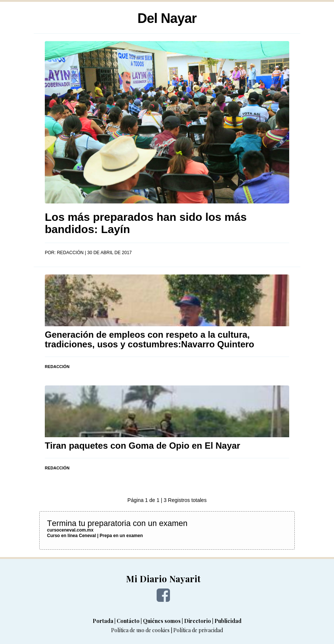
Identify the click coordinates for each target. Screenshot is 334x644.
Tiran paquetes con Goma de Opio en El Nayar (143, 446)
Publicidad (228, 621)
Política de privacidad (198, 630)
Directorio (198, 621)
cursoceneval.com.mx (70, 530)
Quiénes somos (162, 621)
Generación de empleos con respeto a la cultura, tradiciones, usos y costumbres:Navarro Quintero (150, 339)
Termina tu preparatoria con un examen (117, 523)
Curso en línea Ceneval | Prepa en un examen (95, 536)
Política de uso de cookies (140, 630)
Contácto (128, 621)
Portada (103, 621)
